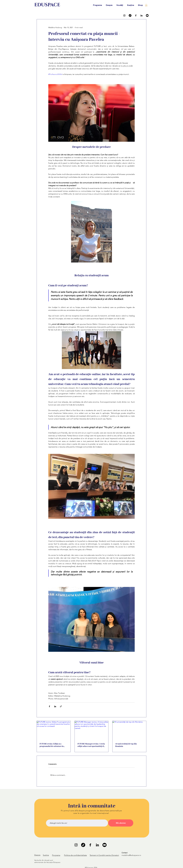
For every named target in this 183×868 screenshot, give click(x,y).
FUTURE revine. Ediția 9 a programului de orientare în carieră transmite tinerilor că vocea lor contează (52, 745)
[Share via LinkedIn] (55, 706)
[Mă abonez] (121, 823)
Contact (125, 853)
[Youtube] (147, 15)
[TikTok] (130, 15)
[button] (146, 5)
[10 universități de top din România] (129, 730)
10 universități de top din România (126, 745)
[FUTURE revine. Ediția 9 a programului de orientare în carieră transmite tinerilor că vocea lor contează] (54, 730)
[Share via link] (61, 706)
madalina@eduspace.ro (131, 855)
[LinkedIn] (142, 15)
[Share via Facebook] (49, 706)
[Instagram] (124, 15)
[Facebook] (136, 15)
